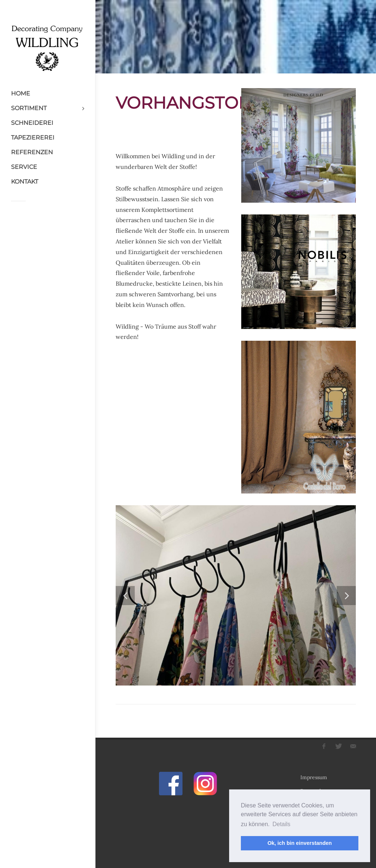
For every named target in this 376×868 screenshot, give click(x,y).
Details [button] (281, 824)
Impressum (314, 777)
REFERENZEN (32, 152)
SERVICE (24, 167)
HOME (21, 93)
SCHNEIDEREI (32, 123)
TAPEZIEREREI (33, 138)
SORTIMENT (29, 108)
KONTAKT (25, 182)
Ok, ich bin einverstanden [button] (299, 843)
